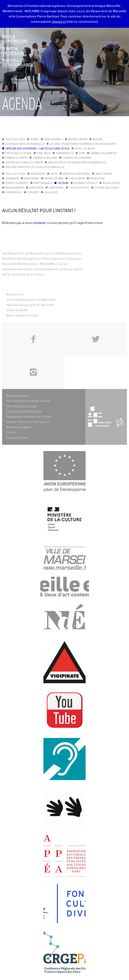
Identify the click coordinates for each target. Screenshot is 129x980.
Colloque (51, 193)
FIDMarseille (65, 153)
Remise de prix (54, 179)
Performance (43, 183)
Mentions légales (19, 427)
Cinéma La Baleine (45, 158)
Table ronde (104, 174)
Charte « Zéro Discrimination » (28, 422)
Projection (97, 179)
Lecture (63, 183)
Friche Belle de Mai (18, 153)
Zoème (34, 140)
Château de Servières (77, 158)
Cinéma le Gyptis (16, 158)
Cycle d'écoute (79, 188)
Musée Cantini (78, 140)
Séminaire (12, 179)
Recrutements (17, 396)
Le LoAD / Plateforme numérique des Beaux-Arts (83, 144)
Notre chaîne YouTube (22, 316)
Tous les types (15, 174)
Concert (33, 193)
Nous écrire (15, 295)
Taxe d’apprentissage (22, 406)
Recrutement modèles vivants (28, 401)
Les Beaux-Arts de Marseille (25, 144)
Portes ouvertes (17, 183)
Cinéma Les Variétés (104, 153)
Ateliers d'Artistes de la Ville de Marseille (35, 167)
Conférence (14, 193)
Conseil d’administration (24, 412)
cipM (82, 153)
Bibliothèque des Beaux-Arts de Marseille (77, 163)
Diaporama (56, 188)
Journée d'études (86, 183)
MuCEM (97, 140)
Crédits (12, 433)
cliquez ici (59, 22)
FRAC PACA (44, 153)
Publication (77, 179)
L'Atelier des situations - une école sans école (37, 149)
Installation (111, 183)
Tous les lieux (15, 140)
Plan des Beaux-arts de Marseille (30, 305)
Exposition (36, 188)
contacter (40, 223)
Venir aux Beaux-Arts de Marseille (31, 300)
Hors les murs (85, 149)
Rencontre (32, 179)
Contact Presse (17, 438)
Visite (54, 174)
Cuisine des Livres (107, 188)
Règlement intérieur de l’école (29, 417)
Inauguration (15, 188)
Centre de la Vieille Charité (24, 163)
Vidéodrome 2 (53, 140)
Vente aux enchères (76, 174)
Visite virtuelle (17, 310)
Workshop (38, 174)
